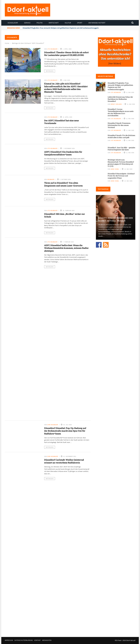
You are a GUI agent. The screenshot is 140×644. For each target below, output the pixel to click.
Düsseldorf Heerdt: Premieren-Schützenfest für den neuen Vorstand (119, 125)
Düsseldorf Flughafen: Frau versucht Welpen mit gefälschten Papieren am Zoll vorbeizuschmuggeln (61, 28)
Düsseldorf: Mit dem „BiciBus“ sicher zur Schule (65, 215)
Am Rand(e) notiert (97, 23)
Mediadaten (47, 640)
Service (27, 23)
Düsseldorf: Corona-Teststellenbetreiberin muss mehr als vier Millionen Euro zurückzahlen (121, 112)
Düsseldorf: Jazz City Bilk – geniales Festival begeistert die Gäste (121, 149)
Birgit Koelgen (116, 104)
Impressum (9, 640)
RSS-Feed (118, 640)
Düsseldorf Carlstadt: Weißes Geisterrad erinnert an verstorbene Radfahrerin (64, 461)
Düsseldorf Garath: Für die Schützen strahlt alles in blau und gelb (121, 136)
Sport (80, 23)
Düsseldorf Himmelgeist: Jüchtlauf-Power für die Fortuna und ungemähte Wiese (121, 176)
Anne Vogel (115, 169)
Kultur (68, 23)
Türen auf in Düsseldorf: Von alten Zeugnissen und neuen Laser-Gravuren (63, 184)
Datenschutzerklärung (24, 640)
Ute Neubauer (52, 49)
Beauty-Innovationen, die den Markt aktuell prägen (116, 219)
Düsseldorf (13, 23)
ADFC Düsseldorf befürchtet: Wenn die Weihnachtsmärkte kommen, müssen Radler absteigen (66, 248)
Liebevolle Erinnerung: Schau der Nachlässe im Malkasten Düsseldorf (120, 99)
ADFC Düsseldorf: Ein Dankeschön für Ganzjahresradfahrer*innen (63, 153)
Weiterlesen (50, 71)
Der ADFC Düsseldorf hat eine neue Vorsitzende (61, 122)
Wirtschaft (54, 23)
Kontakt (37, 640)
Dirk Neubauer (53, 425)
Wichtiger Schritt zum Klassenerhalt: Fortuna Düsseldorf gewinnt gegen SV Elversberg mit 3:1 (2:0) (121, 163)
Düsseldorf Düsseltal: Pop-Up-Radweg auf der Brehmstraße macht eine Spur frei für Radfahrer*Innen (65, 431)
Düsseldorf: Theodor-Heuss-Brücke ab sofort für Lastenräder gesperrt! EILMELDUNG (66, 54)
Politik (40, 23)
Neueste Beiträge (105, 76)
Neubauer (51, 179)
